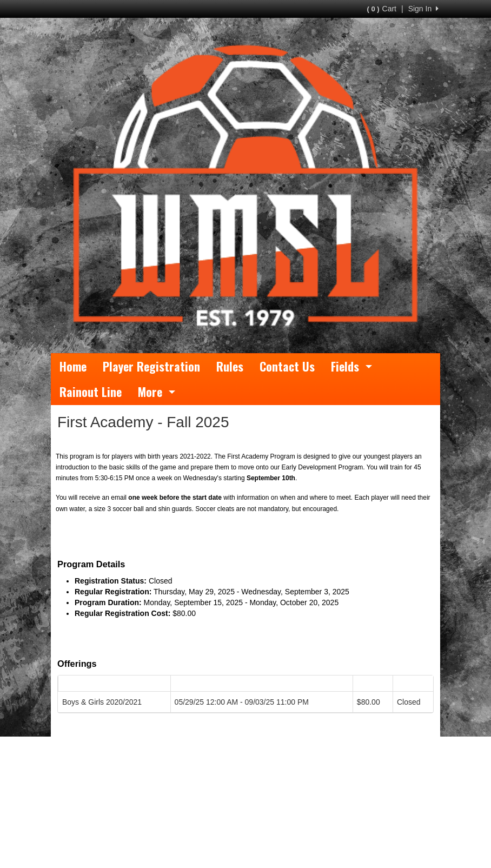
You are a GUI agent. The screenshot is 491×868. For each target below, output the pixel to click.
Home (73, 366)
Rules (230, 366)
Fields (351, 366)
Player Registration (151, 366)
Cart (382, 9)
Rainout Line (91, 392)
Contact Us (287, 366)
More (157, 392)
